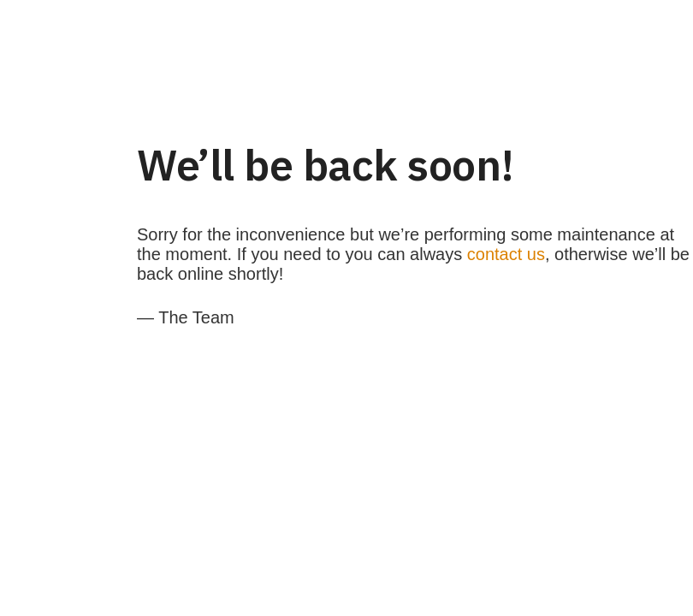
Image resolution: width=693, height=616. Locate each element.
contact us (506, 254)
